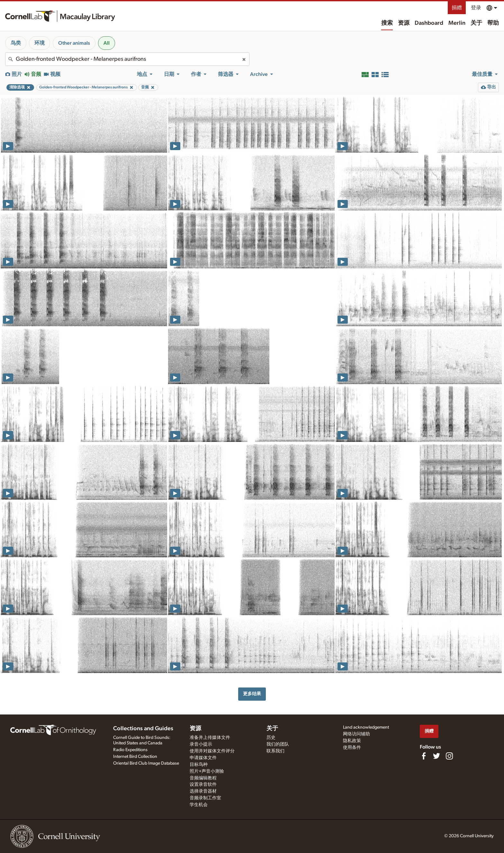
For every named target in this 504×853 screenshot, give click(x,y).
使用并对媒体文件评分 (212, 751)
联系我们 (275, 751)
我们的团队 (278, 744)
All (107, 43)
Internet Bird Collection (135, 757)
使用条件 (352, 748)
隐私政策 (352, 741)
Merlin (457, 23)
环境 (40, 43)
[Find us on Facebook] (424, 756)
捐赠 (457, 8)
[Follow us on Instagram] (449, 756)
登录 (476, 8)
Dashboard (429, 23)
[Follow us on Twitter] (437, 756)
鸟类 (16, 43)
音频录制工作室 (205, 798)
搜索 (387, 23)
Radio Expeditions (130, 750)
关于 (476, 23)
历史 (271, 738)
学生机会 (199, 805)
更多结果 (252, 694)
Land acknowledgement (366, 727)
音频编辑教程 (203, 778)
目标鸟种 (199, 765)
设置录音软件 (203, 785)
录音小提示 (201, 744)
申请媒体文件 (203, 758)
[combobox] (127, 59)
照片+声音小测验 (207, 771)
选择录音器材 (203, 791)
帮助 (493, 23)
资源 (404, 23)
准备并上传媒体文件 (210, 738)
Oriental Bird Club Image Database (146, 763)
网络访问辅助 (356, 734)
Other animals (74, 43)
